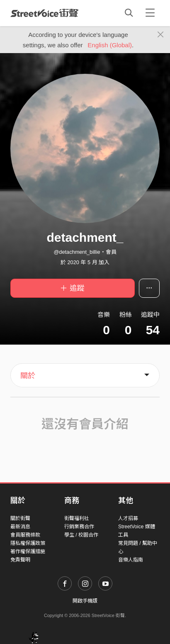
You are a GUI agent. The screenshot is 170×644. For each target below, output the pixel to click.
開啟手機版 (85, 601)
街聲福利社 (77, 518)
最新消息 (20, 527)
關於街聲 (20, 518)
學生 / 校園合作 (81, 535)
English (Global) (110, 45)
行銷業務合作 (79, 527)
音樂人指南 (131, 560)
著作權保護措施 (28, 552)
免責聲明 (20, 560)
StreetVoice (45, 13)
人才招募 (128, 518)
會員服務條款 (25, 535)
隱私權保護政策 (28, 543)
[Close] (161, 35)
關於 (28, 376)
